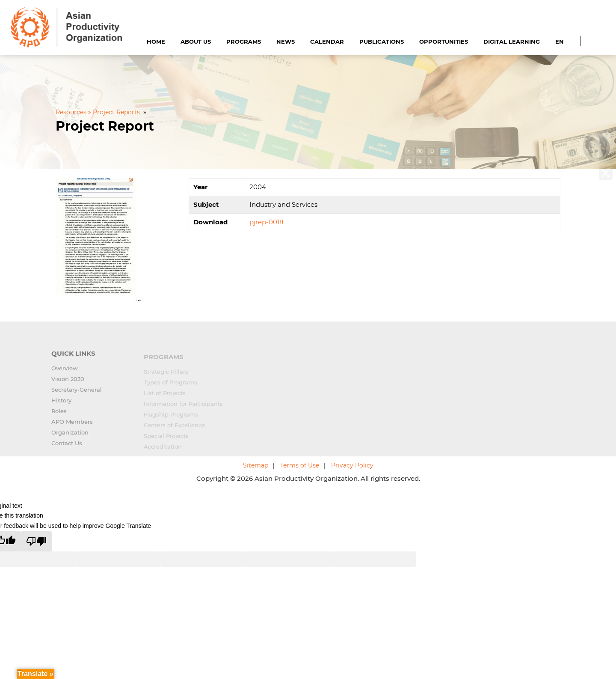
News (286, 42)
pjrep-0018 (267, 222)
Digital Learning (512, 42)
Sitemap (256, 465)
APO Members (72, 425)
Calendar (327, 42)
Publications (382, 42)
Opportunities (444, 42)
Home (156, 42)
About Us (196, 42)
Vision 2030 (68, 382)
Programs (244, 42)
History (61, 404)
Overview (65, 372)
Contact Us (67, 447)
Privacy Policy (352, 465)
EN (560, 42)
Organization (70, 436)
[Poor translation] (36, 541)
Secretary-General (77, 393)
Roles (59, 414)
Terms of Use (300, 465)
